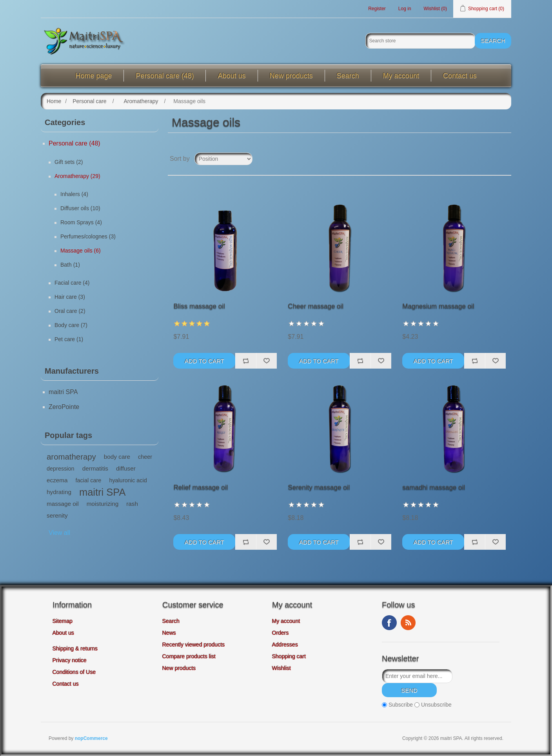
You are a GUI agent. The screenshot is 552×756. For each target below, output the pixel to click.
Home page (94, 76)
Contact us (460, 76)
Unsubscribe (436, 705)
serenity (57, 515)
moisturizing (103, 504)
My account (401, 76)
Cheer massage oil (316, 306)
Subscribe (401, 705)
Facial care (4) (72, 283)
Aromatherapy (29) (77, 176)
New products (291, 76)
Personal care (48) (165, 76)
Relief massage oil (201, 487)
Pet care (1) (69, 339)
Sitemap (63, 621)
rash (132, 504)
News (169, 633)
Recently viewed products (194, 645)
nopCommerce (91, 738)
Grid (490, 159)
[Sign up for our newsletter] (417, 676)
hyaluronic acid (128, 480)
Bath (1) (70, 265)
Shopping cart (289, 656)
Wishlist (281, 668)
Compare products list (189, 656)
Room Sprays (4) (81, 222)
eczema (57, 480)
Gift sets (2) (69, 162)
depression (61, 469)
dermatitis (95, 468)
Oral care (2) (70, 311)
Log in (405, 9)
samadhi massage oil (434, 487)
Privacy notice (70, 660)
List (505, 159)
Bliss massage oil (199, 306)
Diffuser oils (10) (80, 208)
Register (377, 9)
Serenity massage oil (319, 487)
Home (54, 101)
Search (348, 76)
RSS (408, 623)
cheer (145, 457)
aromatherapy (71, 457)
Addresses (285, 645)
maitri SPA (63, 392)
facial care (89, 480)
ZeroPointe (64, 407)
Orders (281, 633)
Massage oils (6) (81, 251)
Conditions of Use (74, 672)
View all (59, 533)
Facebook (389, 623)
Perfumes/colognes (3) (88, 236)
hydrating (59, 492)
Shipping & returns (75, 649)
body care (117, 457)
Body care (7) (71, 325)
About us (232, 76)
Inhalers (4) (74, 194)
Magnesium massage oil (438, 306)
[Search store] (420, 41)
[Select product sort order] (223, 159)
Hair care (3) (70, 297)
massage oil (63, 504)
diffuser (126, 468)
